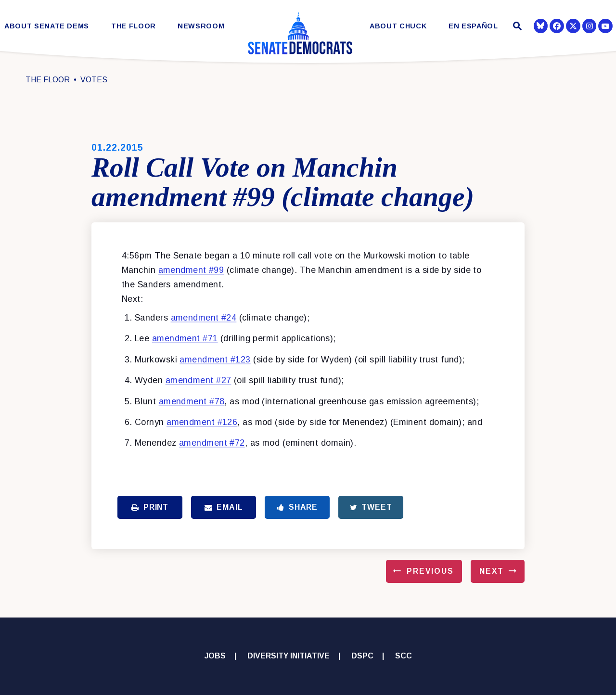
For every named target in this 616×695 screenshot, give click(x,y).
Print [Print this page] (150, 507)
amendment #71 (185, 338)
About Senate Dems (47, 26)
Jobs (215, 656)
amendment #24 (204, 318)
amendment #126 (202, 422)
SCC (404, 656)
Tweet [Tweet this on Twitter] (371, 507)
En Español (473, 26)
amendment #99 (191, 270)
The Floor (134, 26)
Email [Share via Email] (224, 507)
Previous (430, 571)
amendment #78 (192, 401)
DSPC (362, 656)
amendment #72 (212, 443)
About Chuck (398, 26)
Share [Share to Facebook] (297, 507)
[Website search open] (516, 27)
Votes (94, 80)
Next (492, 571)
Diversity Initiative (289, 656)
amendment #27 (199, 380)
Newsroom (201, 26)
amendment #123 (215, 360)
